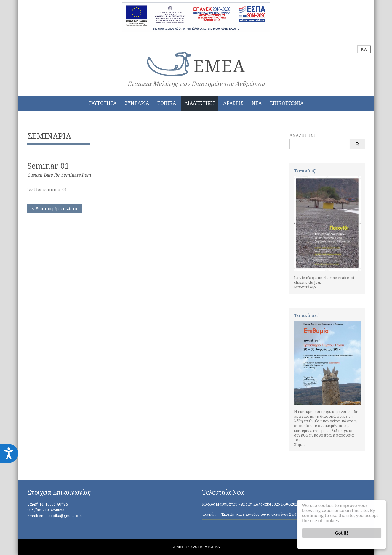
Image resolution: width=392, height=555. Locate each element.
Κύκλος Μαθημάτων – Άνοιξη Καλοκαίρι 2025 (241, 504)
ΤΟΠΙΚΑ (167, 103)
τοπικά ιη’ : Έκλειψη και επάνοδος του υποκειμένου (245, 514)
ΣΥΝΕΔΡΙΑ (137, 103)
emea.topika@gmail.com (60, 516)
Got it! (342, 533)
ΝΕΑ (257, 103)
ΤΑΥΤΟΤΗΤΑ (103, 103)
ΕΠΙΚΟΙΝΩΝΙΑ (287, 103)
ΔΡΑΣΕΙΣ (233, 103)
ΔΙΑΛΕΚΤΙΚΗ (200, 103)
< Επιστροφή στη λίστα (55, 209)
